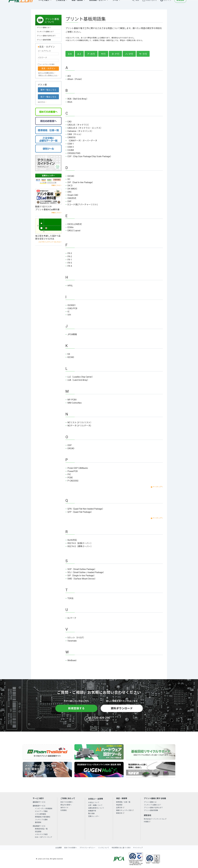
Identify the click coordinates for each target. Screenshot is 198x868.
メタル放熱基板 (40, 814)
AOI (69, 76)
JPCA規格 (72, 334)
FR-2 (70, 256)
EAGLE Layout (74, 231)
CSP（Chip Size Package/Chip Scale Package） (90, 156)
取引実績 (91, 814)
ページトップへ (158, 487)
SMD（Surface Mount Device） (82, 579)
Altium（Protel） (75, 79)
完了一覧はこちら (48, 97)
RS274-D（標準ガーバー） (80, 546)
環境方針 (119, 813)
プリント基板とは (150, 802)
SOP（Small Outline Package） (82, 569)
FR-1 (70, 260)
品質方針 (119, 808)
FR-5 (70, 263)
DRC (69, 192)
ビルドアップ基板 (41, 811)
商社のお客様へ (66, 805)
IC (68, 312)
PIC (69, 474)
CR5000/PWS (74, 153)
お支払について (94, 802)
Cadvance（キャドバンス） (80, 131)
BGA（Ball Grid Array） (78, 99)
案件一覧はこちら (48, 90)
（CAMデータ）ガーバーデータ (82, 141)
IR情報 (146, 822)
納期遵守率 (92, 811)
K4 (69, 354)
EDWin (70, 227)
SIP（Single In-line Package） (82, 576)
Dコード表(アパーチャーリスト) (82, 205)
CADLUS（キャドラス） (79, 125)
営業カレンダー (48, 176)
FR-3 (70, 253)
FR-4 (70, 266)
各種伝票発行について (96, 808)
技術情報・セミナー (98, 5)
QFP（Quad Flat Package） (80, 512)
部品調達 (38, 832)
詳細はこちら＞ (56, 185)
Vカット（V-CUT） (76, 638)
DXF (69, 201)
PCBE (70, 478)
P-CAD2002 (73, 481)
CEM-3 (71, 147)
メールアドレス (44, 51)
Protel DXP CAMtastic (78, 468)
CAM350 (71, 137)
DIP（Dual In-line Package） (81, 182)
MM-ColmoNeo (75, 403)
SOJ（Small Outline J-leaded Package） (86, 572)
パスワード (42, 58)
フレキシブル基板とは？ (45, 32)
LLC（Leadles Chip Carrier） (81, 377)
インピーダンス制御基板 (44, 809)
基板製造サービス (39, 806)
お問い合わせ (151, 5)
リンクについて (103, 848)
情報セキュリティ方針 (124, 810)
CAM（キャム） (75, 134)
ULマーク (72, 618)
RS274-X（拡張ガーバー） (80, 543)
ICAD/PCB (72, 308)
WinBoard (72, 660)
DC (69, 179)
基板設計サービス (39, 802)
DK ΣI (70, 186)
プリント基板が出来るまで (46, 36)
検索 (137, 5)
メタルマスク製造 (41, 834)
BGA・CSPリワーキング (44, 837)
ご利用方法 (60, 5)
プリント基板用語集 (44, 40)
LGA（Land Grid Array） (78, 380)
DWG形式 (72, 198)
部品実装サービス (39, 826)
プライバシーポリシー (87, 848)
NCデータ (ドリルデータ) (79, 426)
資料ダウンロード (122, 708)
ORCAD (71, 448)
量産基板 (38, 822)
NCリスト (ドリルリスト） (80, 422)
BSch (70, 102)
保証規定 (119, 805)
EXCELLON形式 (75, 224)
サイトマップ (138, 848)
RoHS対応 (72, 540)
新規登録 (180, 5)
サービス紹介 (44, 5)
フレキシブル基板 (41, 820)
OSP (70, 445)
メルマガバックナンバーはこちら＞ (50, 242)
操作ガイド (64, 808)
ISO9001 (72, 305)
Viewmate (72, 641)
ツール (115, 5)
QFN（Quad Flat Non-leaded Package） (86, 509)
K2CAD (71, 357)
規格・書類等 (77, 5)
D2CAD (71, 176)
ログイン (167, 5)
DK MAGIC (72, 189)
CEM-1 (71, 144)
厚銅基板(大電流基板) (43, 817)
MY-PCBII (72, 400)
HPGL (70, 286)
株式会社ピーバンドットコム (154, 819)
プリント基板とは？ (44, 28)
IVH (69, 315)
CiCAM (71, 150)
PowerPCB (73, 471)
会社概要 (59, 848)
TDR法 (70, 598)
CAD (69, 122)
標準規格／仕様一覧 (123, 802)
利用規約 (64, 810)
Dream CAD (73, 195)
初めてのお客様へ (67, 802)
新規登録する (76, 708)
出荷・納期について (95, 805)
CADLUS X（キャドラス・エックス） (85, 128)
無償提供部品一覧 (41, 829)
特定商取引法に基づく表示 (121, 848)
